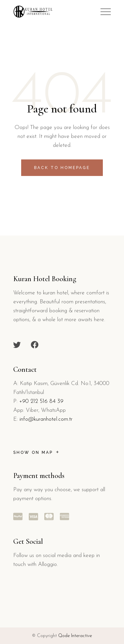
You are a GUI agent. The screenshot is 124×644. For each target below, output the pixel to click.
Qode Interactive (75, 636)
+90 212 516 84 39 (41, 401)
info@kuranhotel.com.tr (46, 419)
